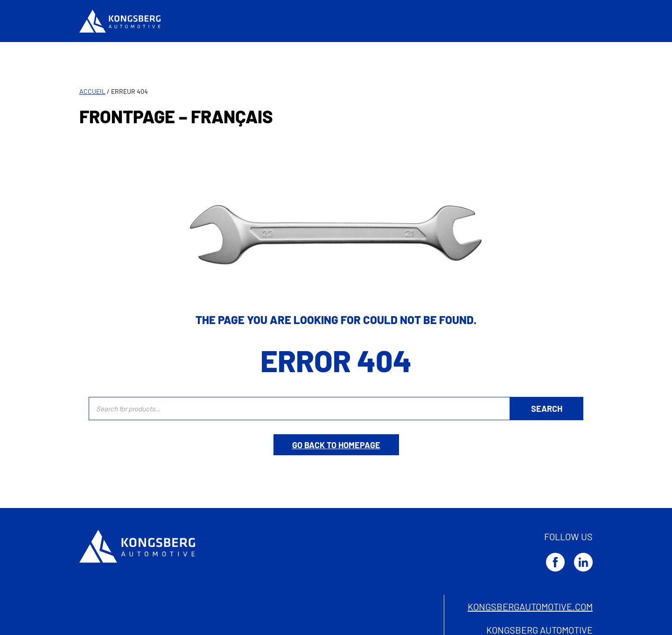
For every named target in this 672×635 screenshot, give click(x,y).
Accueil (92, 91)
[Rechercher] (547, 409)
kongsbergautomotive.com (530, 607)
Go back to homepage (336, 445)
